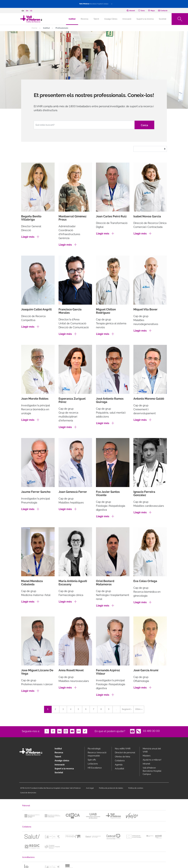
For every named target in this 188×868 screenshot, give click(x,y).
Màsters (147, 756)
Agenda (119, 765)
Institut (58, 749)
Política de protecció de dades (111, 788)
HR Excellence (95, 768)
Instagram (66, 731)
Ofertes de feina (122, 757)
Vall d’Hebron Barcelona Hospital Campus (152, 771)
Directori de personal (125, 753)
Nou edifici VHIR (123, 749)
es (31, 11)
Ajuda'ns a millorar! (152, 760)
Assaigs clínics (62, 761)
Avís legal (90, 788)
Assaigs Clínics (111, 19)
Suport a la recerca (145, 19)
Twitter (47, 731)
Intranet (146, 764)
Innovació (127, 19)
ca (23, 11)
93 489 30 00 (151, 731)
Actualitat (119, 769)
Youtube (72, 731)
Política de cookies (136, 788)
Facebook (53, 731)
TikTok (85, 731)
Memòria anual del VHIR (152, 750)
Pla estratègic (94, 749)
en (27, 11)
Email (132, 731)
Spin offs (92, 760)
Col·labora (120, 761)
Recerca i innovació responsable (97, 754)
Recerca (84, 19)
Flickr (79, 731)
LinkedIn (59, 731)
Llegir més (28, 237)
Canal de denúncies (28, 793)
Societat (163, 19)
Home (34, 28)
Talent (96, 19)
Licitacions (93, 764)
